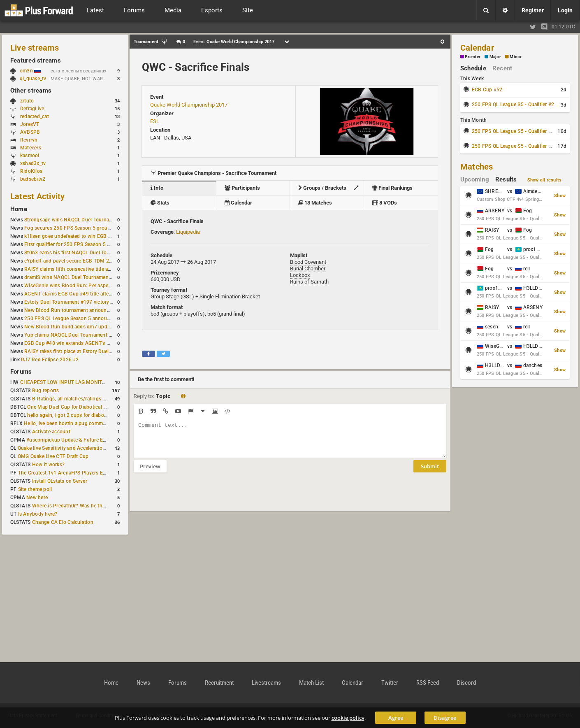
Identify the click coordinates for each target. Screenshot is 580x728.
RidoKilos (31, 171)
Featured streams (36, 60)
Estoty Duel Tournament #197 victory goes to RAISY (84, 302)
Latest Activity (38, 196)
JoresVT (30, 124)
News (143, 683)
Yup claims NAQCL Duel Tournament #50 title (76, 335)
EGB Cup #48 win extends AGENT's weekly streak (81, 343)
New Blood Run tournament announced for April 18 (83, 310)
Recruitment (219, 683)
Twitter (390, 683)
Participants (242, 188)
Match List (311, 683)
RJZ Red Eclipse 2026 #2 (50, 360)
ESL (155, 121)
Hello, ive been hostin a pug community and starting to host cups (99, 423)
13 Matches (315, 203)
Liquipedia (188, 232)
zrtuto (27, 101)
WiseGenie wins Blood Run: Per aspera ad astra (78, 286)
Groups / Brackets (330, 188)
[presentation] (196, 497)
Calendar (238, 203)
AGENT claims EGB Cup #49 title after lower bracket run (88, 294)
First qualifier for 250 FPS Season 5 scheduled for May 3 (89, 244)
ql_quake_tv (33, 79)
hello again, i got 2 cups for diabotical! (71, 415)
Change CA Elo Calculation (63, 522)
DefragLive (32, 109)
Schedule (473, 68)
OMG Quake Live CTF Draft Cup (53, 456)
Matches (477, 167)
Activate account (51, 432)
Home (19, 209)
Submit (430, 472)
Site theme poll (35, 489)
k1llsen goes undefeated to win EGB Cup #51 (76, 236)
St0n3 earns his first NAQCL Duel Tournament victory (85, 253)
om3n (30, 71)
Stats (160, 203)
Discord (466, 683)
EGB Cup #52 (487, 90)
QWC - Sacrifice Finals (196, 67)
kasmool (30, 156)
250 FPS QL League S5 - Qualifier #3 (513, 131)
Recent (502, 68)
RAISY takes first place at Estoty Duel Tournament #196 (87, 351)
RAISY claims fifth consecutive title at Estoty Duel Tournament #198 (102, 269)
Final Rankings (392, 188)
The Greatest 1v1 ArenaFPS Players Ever (64, 473)
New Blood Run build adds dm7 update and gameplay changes (96, 327)
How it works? (48, 465)
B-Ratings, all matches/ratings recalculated (81, 399)
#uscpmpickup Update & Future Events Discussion (84, 440)
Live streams (35, 48)
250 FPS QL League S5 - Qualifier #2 (513, 105)
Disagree (445, 718)
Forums (21, 372)
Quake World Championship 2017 (189, 105)
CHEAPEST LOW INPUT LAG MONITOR (65, 382)
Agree (396, 718)
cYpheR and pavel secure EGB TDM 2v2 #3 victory (81, 261)
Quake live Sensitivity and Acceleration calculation (75, 448)
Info (157, 188)
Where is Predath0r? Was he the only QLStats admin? (93, 506)
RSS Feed (428, 683)
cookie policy (348, 718)
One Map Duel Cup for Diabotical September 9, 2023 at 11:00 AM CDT (107, 407)
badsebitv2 (33, 179)
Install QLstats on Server (60, 481)
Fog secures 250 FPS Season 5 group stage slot (79, 228)
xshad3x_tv (33, 163)
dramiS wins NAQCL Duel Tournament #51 (72, 277)
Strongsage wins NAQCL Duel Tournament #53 (78, 220)
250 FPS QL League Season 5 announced (71, 319)
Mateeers (31, 148)
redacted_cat (35, 116)
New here (37, 498)
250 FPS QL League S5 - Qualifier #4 (513, 146)
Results (506, 179)
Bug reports (46, 391)
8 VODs (385, 203)
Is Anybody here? (38, 514)
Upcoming (475, 179)
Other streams (31, 91)
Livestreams (266, 683)
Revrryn (29, 140)
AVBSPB (30, 132)
